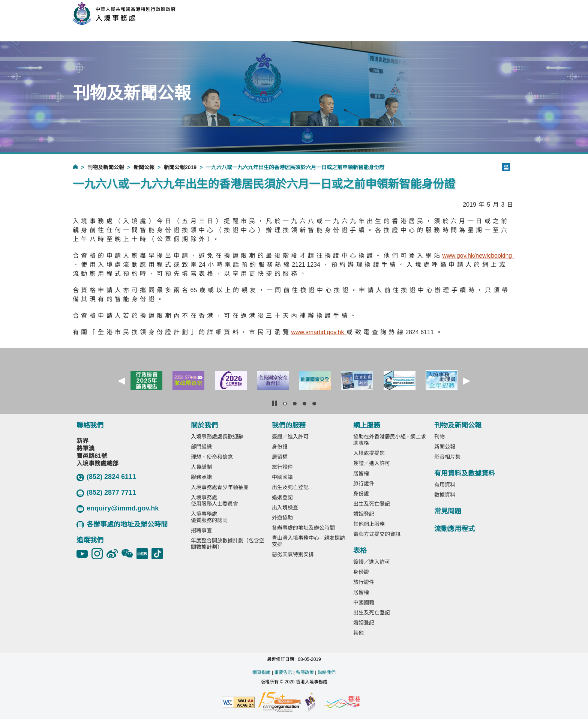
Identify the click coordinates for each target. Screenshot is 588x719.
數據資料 (445, 495)
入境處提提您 (369, 453)
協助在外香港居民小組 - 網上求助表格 (390, 440)
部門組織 (201, 447)
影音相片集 (447, 457)
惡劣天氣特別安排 (293, 554)
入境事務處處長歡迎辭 (217, 437)
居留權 (280, 457)
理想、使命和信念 (212, 457)
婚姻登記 (282, 497)
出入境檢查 (285, 507)
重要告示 (283, 672)
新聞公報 (144, 167)
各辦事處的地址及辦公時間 (122, 525)
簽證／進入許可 (290, 437)
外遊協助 (282, 518)
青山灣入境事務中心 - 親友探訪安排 (308, 541)
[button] (121, 381)
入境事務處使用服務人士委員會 (214, 501)
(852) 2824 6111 (106, 477)
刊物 (439, 437)
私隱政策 (305, 672)
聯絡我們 (327, 672)
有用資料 (445, 485)
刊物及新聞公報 (106, 167)
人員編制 (201, 467)
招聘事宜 (201, 530)
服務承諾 (201, 477)
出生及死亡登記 (290, 487)
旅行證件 (282, 467)
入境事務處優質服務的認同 (209, 517)
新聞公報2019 (180, 167)
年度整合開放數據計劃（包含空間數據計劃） (228, 544)
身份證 (280, 447)
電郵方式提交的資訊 (377, 534)
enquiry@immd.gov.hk (118, 509)
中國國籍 (282, 477)
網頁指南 (261, 672)
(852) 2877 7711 (106, 493)
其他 (358, 633)
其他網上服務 (369, 524)
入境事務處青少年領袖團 (220, 487)
